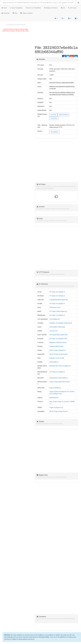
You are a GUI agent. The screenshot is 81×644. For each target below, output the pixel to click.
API (63, 8)
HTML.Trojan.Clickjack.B (57, 350)
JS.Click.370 (53, 331)
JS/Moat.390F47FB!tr (56, 346)
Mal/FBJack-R (54, 398)
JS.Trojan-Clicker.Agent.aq (58, 311)
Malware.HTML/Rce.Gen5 (58, 342)
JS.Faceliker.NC (55, 319)
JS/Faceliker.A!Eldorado (57, 327)
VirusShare (54, 118)
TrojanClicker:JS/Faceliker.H (59, 378)
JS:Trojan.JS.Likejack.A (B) (58, 339)
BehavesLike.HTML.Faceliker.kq (60, 366)
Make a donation (27, 13)
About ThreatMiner (16, 8)
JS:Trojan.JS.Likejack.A (57, 292)
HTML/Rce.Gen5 (55, 307)
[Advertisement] (16, 48)
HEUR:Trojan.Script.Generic (59, 354)
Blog (15, 13)
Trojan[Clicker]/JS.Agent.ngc (59, 300)
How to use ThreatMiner (33, 8)
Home (4, 8)
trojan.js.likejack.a (55, 388)
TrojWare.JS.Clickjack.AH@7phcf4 (61, 323)
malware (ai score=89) (57, 358)
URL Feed (72, 8)
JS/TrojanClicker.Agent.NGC (59, 335)
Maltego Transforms (51, 8)
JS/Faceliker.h (54, 362)
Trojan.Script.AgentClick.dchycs (60, 382)
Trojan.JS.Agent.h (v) (56, 407)
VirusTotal (53, 115)
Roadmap (6, 13)
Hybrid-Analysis (63, 115)
